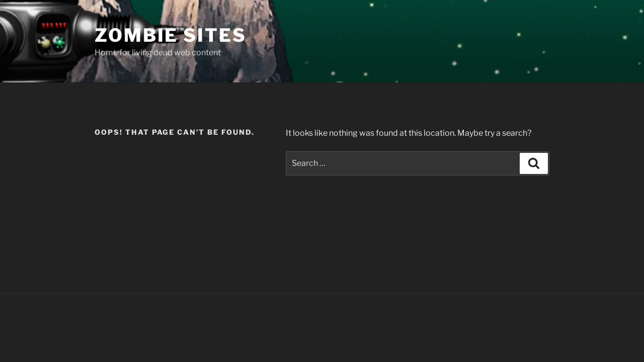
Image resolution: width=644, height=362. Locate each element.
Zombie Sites (171, 35)
